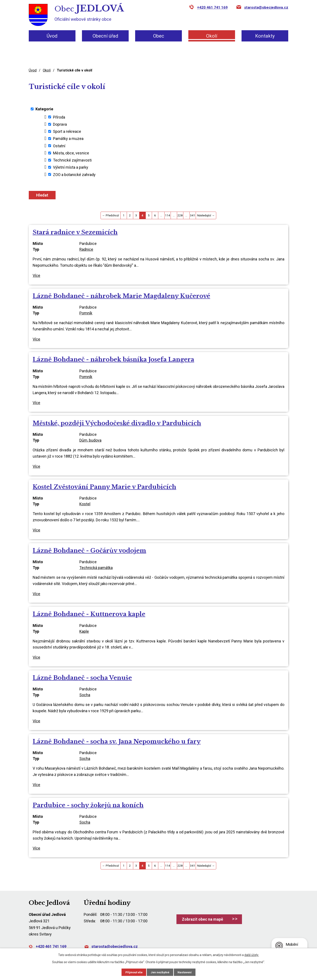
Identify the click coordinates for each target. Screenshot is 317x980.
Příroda (59, 117)
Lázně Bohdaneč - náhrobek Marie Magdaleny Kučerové (121, 296)
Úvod (52, 36)
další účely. (252, 955)
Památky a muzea (68, 139)
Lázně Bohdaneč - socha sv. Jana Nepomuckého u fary (117, 741)
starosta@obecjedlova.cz (266, 7)
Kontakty (265, 36)
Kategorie (44, 109)
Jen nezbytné (160, 972)
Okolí (212, 36)
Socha (85, 695)
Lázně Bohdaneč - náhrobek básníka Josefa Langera (113, 359)
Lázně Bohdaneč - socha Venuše (82, 678)
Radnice (86, 249)
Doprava (60, 124)
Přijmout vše (132, 972)
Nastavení (187, 972)
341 (193, 215)
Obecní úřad (105, 36)
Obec (159, 36)
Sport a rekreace (67, 131)
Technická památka (96, 568)
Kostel (85, 504)
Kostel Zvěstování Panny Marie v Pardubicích (104, 487)
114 (168, 215)
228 (180, 215)
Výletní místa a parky (71, 167)
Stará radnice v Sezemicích (75, 232)
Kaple (84, 631)
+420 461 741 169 (212, 7)
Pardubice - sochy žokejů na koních (88, 805)
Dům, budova (90, 440)
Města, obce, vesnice (71, 153)
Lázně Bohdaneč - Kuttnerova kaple (89, 614)
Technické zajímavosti (72, 160)
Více (36, 275)
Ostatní (59, 146)
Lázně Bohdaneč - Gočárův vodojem (89, 551)
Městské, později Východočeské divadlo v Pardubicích (117, 423)
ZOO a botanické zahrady (74, 174)
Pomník (86, 313)
